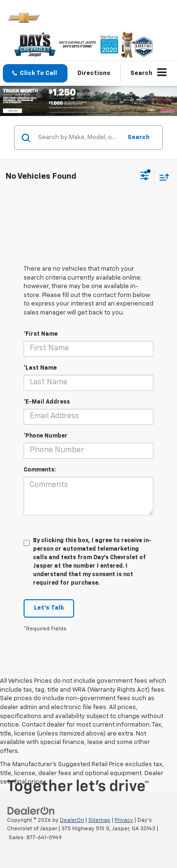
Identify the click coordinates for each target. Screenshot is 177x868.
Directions (94, 73)
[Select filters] (145, 177)
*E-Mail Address (47, 402)
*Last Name (40, 368)
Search (139, 137)
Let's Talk (49, 608)
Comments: (40, 470)
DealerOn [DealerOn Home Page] (72, 820)
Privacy (124, 820)
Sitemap (99, 820)
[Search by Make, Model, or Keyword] (78, 138)
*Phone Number (46, 436)
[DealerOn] (31, 811)
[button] (35, 73)
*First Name (41, 334)
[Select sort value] (162, 177)
